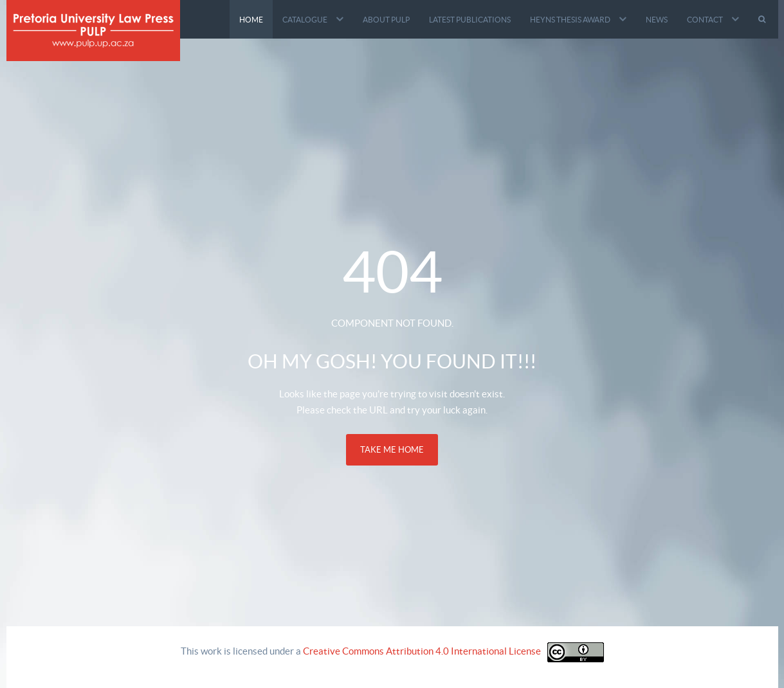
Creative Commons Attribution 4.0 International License (422, 651)
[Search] (763, 19)
